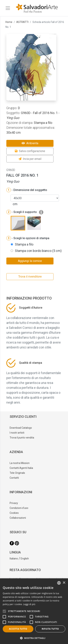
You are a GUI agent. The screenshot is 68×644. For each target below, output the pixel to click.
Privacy (14, 503)
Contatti (14, 478)
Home (9, 22)
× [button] (64, 583)
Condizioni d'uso (19, 508)
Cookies (14, 513)
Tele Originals (17, 473)
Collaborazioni (18, 518)
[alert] (34, 611)
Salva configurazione (30, 151)
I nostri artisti (17, 433)
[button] (34, 638)
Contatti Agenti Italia (21, 468)
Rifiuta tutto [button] (50, 629)
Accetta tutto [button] (18, 629)
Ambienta (30, 143)
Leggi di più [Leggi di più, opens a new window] (29, 604)
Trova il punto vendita (22, 438)
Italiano (14, 559)
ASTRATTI (22, 22)
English (25, 559)
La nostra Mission (20, 463)
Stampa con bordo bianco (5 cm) (38, 251)
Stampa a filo (24, 244)
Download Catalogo (21, 428)
